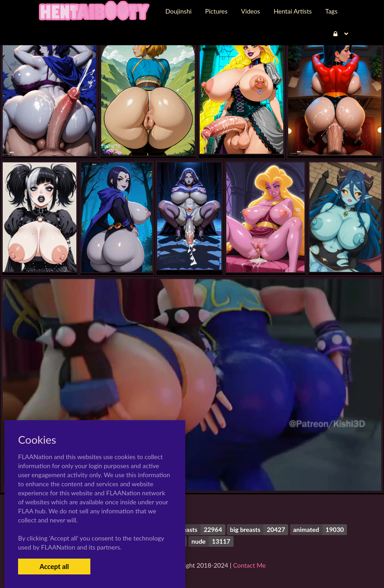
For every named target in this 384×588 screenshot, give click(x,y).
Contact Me (249, 565)
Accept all (54, 566)
